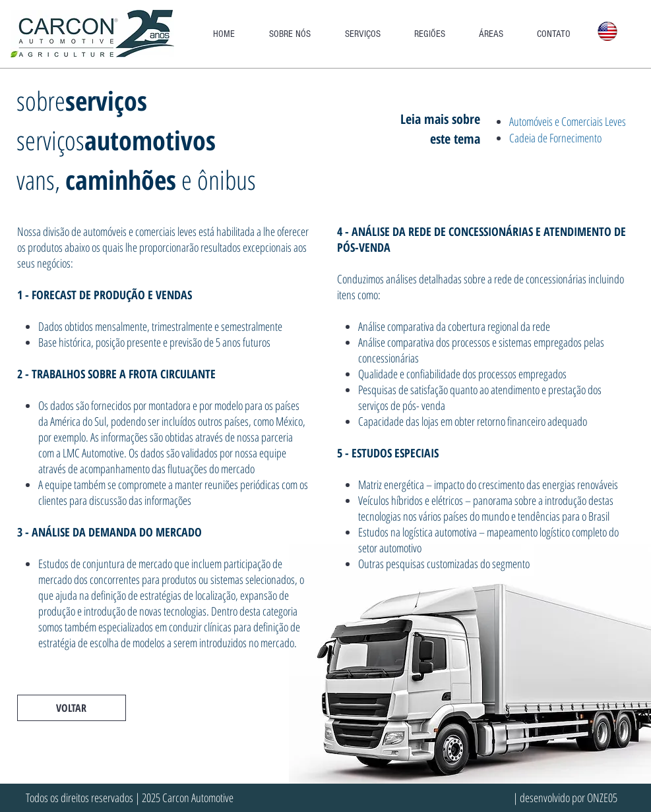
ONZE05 (602, 797)
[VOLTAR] (72, 708)
